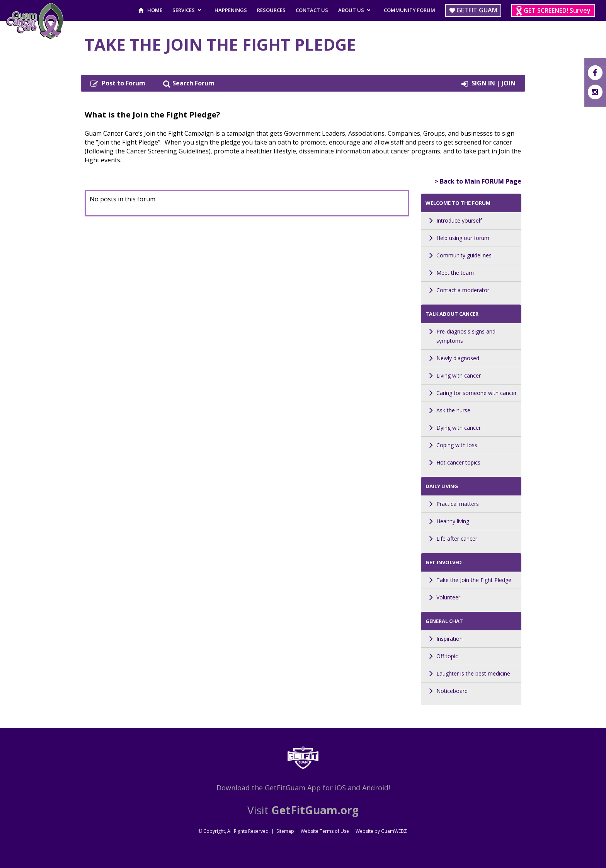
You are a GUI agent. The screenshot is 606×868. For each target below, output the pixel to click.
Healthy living (453, 521)
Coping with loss (457, 445)
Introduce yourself (459, 220)
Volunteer (448, 597)
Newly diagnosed (458, 358)
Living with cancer (459, 375)
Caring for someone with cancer (477, 393)
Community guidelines (464, 255)
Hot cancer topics (458, 462)
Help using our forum (463, 238)
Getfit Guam (477, 10)
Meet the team (455, 273)
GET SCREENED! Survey (557, 10)
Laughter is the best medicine (473, 673)
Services (184, 10)
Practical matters (458, 504)
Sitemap (285, 831)
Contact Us (312, 10)
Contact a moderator (463, 290)
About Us (351, 10)
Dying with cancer (459, 428)
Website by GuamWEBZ (381, 831)
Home (155, 10)
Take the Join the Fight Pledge (474, 580)
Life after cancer (457, 539)
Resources (271, 10)
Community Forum (409, 10)
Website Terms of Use (325, 831)
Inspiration (449, 639)
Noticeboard (452, 691)
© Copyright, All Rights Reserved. (234, 831)
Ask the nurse (453, 410)
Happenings (231, 10)
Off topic (447, 656)
